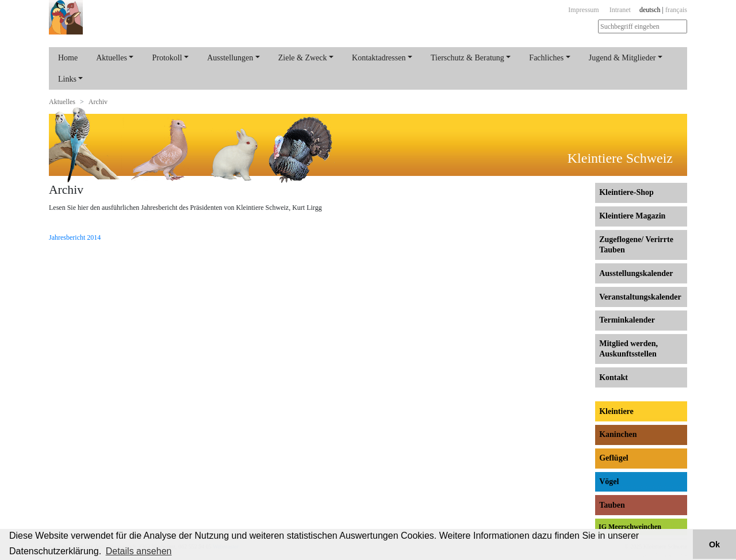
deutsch (650, 10)
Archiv (98, 102)
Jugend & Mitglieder (622, 58)
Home (68, 58)
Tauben (612, 505)
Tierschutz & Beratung (467, 58)
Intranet (620, 10)
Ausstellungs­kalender (636, 273)
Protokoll (167, 58)
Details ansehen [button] (139, 551)
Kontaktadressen (379, 58)
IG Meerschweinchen (630, 527)
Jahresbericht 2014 (75, 237)
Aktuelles (112, 58)
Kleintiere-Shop (626, 192)
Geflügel (614, 458)
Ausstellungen (230, 58)
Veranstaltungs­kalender (640, 297)
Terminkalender (627, 320)
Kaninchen (618, 434)
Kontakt (614, 377)
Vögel (609, 482)
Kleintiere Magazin (632, 216)
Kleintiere (616, 411)
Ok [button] (714, 544)
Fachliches (546, 58)
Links (67, 79)
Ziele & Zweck (303, 58)
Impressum (583, 10)
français (676, 10)
